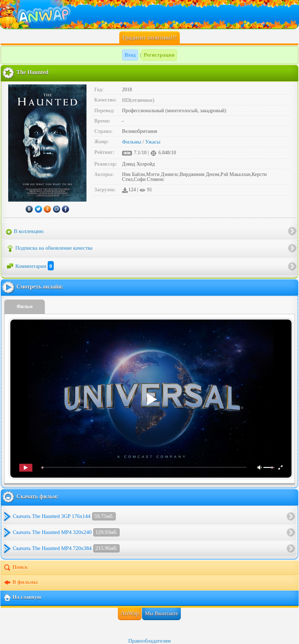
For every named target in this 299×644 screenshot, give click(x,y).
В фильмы (20, 583)
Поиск (15, 568)
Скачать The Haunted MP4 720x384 (66, 548)
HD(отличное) (138, 100)
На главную (22, 598)
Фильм (25, 307)
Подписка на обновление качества (49, 249)
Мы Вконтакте (161, 613)
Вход (130, 55)
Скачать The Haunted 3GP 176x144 (64, 516)
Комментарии (30, 266)
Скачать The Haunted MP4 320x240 (66, 532)
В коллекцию (25, 232)
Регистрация (159, 55)
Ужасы (153, 142)
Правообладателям (149, 641)
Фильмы (132, 142)
